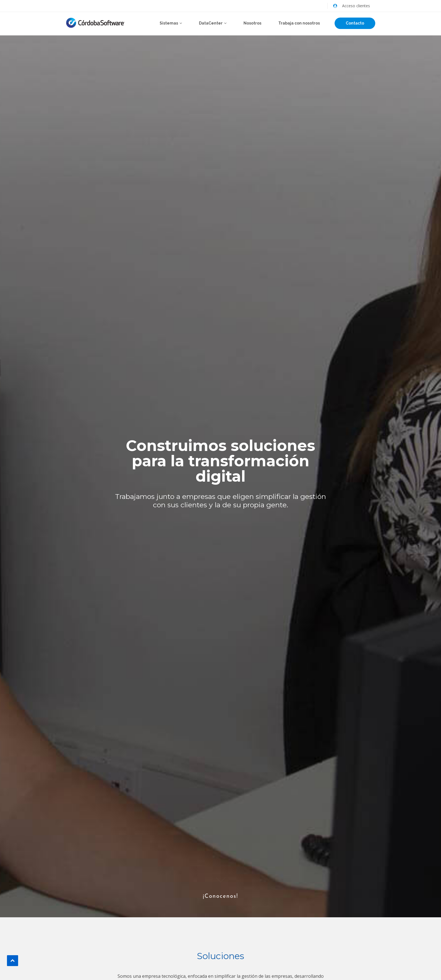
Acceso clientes (356, 6)
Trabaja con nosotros (299, 23)
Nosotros (252, 23)
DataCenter (211, 23)
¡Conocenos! (220, 887)
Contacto (355, 23)
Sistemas (169, 23)
